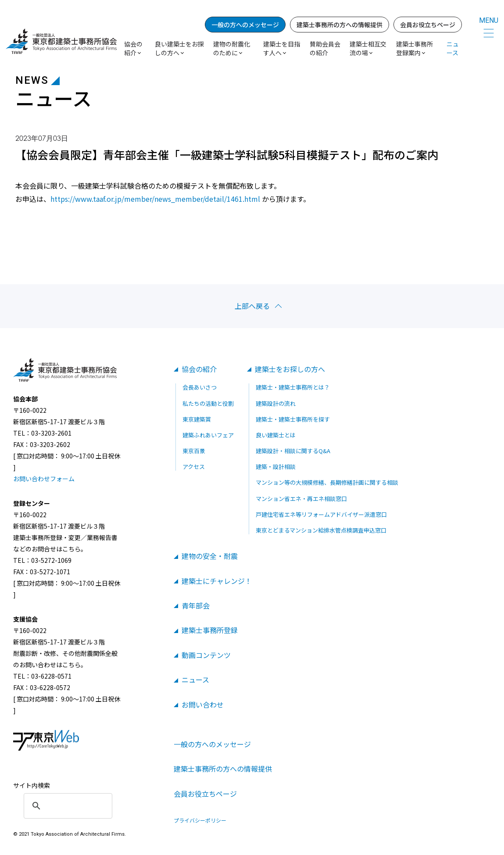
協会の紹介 (199, 369)
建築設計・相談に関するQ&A (293, 451)
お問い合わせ (203, 705)
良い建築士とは (276, 435)
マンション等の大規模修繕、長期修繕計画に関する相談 (327, 482)
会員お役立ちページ (428, 25)
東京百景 (194, 451)
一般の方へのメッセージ (245, 25)
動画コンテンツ (206, 655)
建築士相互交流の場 (368, 48)
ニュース (453, 48)
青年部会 (196, 605)
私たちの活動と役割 (208, 403)
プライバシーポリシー (200, 820)
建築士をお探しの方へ (290, 369)
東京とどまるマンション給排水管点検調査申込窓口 (321, 530)
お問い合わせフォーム (44, 479)
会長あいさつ (200, 387)
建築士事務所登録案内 (415, 48)
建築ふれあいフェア (208, 435)
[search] (67, 806)
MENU (489, 20)
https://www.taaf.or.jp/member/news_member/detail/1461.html (155, 199)
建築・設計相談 (276, 467)
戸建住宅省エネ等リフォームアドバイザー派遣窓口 (321, 514)
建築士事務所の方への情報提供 (340, 25)
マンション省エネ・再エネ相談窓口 (301, 499)
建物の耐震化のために (232, 48)
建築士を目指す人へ (282, 48)
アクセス (194, 467)
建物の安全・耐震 (210, 556)
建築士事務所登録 (210, 630)
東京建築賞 (197, 419)
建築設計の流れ (276, 403)
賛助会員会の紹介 (325, 48)
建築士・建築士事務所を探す (293, 419)
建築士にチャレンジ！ (217, 581)
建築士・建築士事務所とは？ (293, 387)
